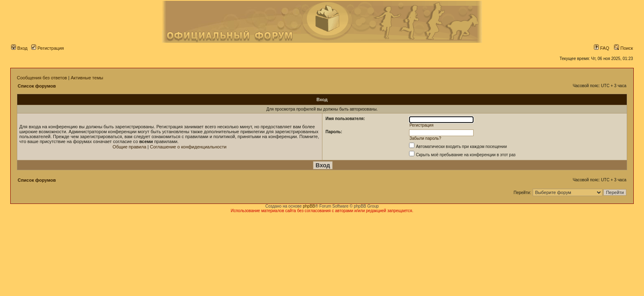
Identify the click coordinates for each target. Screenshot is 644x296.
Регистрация (47, 48)
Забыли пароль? (425, 138)
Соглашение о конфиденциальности (188, 147)
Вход (19, 48)
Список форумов (37, 86)
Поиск (623, 48)
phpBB (309, 206)
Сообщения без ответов (42, 78)
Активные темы (87, 78)
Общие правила (129, 147)
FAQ (601, 48)
